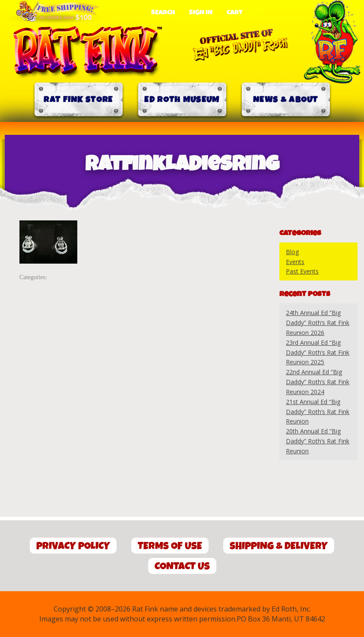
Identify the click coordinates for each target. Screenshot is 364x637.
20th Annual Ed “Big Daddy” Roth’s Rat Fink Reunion (318, 441)
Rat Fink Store (78, 100)
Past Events (302, 271)
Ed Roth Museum (182, 100)
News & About (286, 100)
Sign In (201, 13)
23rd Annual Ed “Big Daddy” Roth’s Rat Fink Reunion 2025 (318, 352)
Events (295, 262)
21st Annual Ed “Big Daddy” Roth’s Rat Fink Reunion (318, 412)
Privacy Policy (73, 546)
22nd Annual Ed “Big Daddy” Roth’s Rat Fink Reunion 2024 (318, 382)
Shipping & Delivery (279, 546)
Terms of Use (170, 546)
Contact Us (182, 566)
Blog (292, 252)
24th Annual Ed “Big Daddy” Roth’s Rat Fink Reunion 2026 (318, 323)
